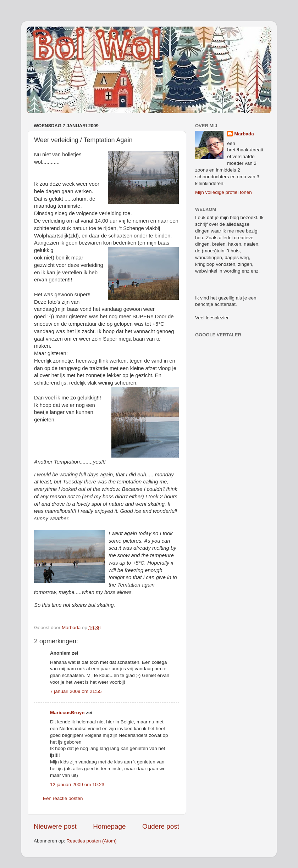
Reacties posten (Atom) (91, 841)
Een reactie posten (63, 798)
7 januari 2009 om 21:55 (76, 691)
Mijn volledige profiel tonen (223, 192)
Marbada (244, 134)
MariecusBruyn (67, 713)
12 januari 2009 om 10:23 (77, 785)
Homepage (109, 826)
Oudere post (161, 826)
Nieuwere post (55, 826)
